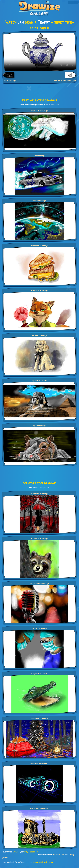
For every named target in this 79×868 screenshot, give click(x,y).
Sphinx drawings (39, 381)
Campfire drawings (40, 718)
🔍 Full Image (10, 81)
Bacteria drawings (40, 111)
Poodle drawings (40, 335)
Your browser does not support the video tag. (39, 52)
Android (57, 855)
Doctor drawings (39, 628)
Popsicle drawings (40, 291)
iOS (63, 855)
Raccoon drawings (40, 539)
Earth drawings (40, 201)
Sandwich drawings (39, 246)
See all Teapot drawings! (65, 80)
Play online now (31, 852)
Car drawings (39, 156)
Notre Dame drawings (40, 808)
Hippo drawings (39, 425)
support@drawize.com (43, 862)
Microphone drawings (39, 584)
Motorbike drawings (39, 763)
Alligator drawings (39, 673)
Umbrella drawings (40, 494)
